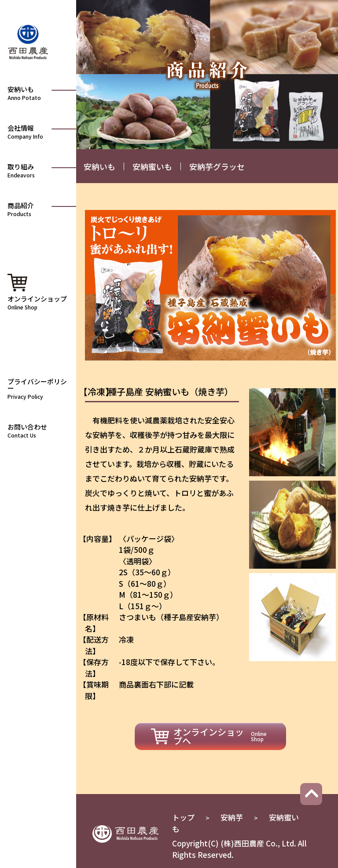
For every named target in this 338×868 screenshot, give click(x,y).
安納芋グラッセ (217, 166)
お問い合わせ (40, 430)
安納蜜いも (152, 166)
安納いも (99, 166)
